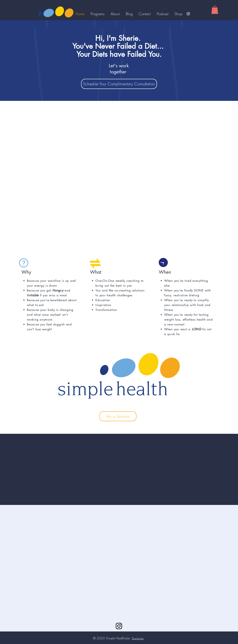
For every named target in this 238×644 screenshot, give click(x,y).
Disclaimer (138, 638)
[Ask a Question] (118, 416)
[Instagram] (188, 14)
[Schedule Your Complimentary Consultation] (119, 84)
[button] (215, 10)
